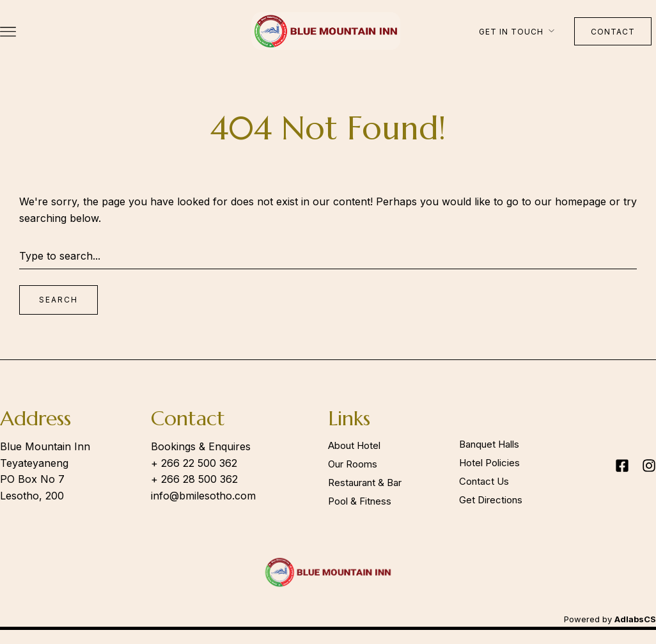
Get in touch (511, 32)
